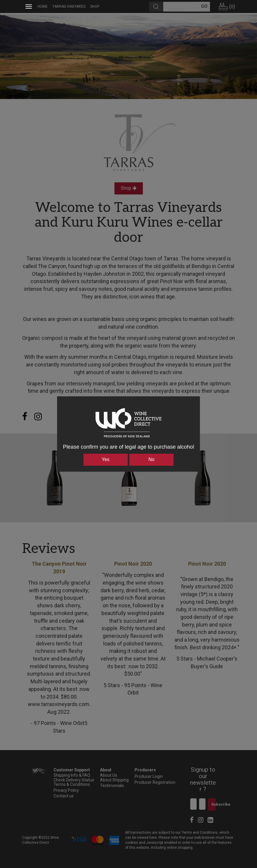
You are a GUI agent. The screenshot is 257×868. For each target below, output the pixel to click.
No (151, 459)
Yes (106, 459)
